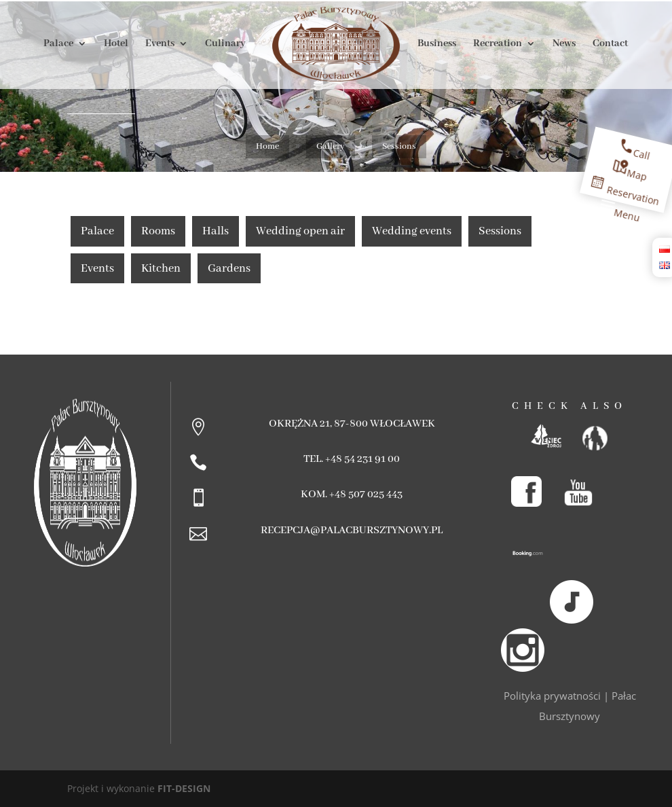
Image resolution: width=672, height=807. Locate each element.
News (564, 44)
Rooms (158, 231)
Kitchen (161, 269)
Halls (216, 231)
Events (160, 44)
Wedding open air (300, 231)
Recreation (498, 44)
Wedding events (412, 231)
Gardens (229, 269)
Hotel (116, 44)
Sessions (500, 231)
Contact (610, 44)
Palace (58, 44)
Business (437, 44)
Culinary (225, 44)
